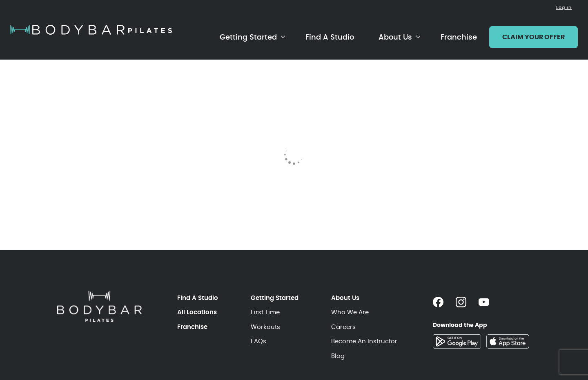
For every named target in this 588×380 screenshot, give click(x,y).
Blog (338, 356)
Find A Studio (330, 37)
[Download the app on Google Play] (457, 341)
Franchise (459, 37)
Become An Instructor (364, 341)
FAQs (258, 341)
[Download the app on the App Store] (508, 341)
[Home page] (91, 30)
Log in (564, 7)
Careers (343, 327)
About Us (395, 37)
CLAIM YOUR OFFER (533, 37)
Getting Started (248, 37)
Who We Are (350, 312)
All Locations (197, 312)
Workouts (265, 327)
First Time (265, 312)
